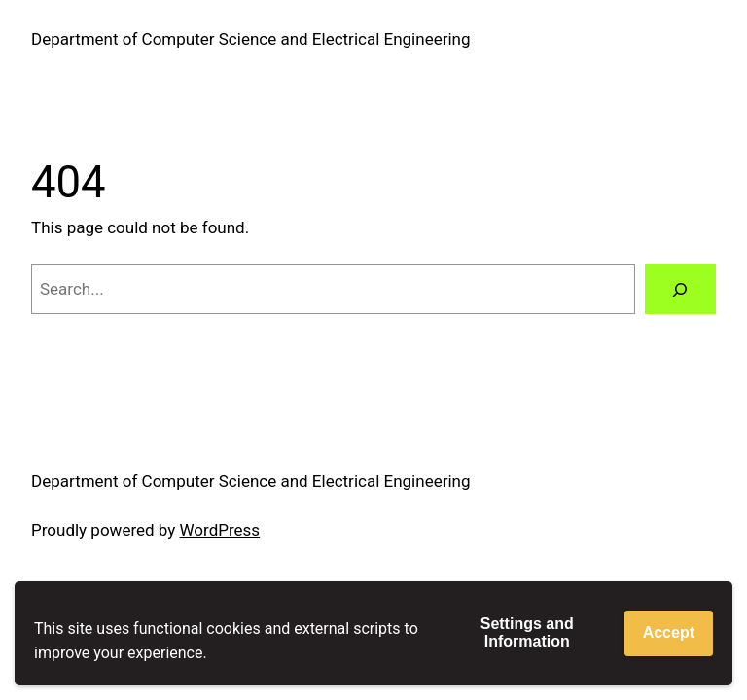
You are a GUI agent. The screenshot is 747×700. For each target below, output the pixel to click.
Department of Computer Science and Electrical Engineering (251, 39)
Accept (669, 632)
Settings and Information (527, 632)
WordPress (220, 530)
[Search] (680, 289)
